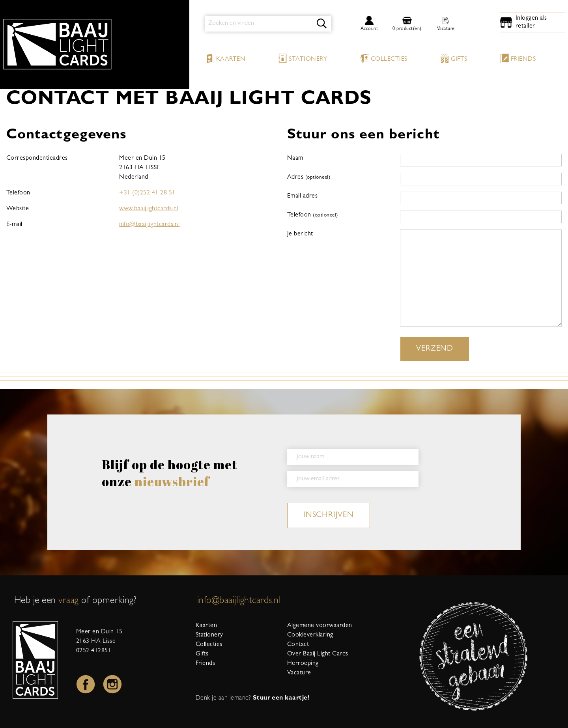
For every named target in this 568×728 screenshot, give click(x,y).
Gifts (454, 58)
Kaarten (225, 58)
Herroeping (303, 664)
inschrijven (329, 515)
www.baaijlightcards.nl (149, 209)
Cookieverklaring (310, 635)
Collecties (384, 58)
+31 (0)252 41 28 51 (147, 193)
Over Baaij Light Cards (318, 654)
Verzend (435, 349)
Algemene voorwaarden (320, 626)
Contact (298, 645)
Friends (518, 58)
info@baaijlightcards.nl (149, 225)
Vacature (299, 673)
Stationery (303, 58)
